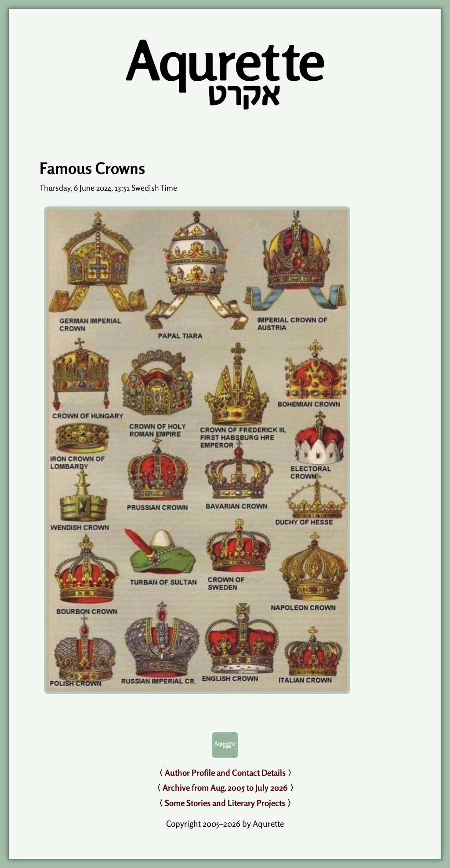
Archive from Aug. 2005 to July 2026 (225, 788)
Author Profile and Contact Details (225, 773)
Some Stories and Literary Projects (225, 803)
